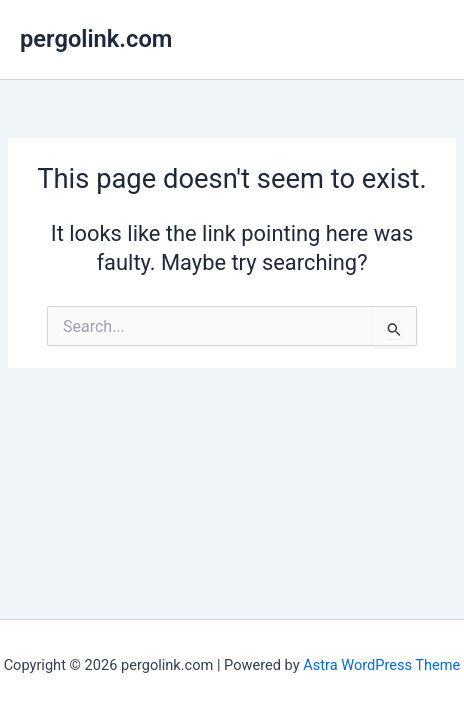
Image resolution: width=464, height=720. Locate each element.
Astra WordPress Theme (381, 665)
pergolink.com (96, 39)
